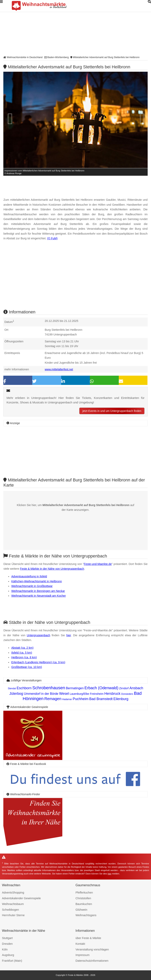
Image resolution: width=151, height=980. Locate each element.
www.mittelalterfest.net (59, 369)
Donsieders (127, 694)
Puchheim (81, 699)
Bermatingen (75, 688)
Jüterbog (16, 694)
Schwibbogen (10, 910)
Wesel (64, 694)
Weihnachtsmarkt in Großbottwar (32, 586)
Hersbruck (112, 694)
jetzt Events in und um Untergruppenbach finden (112, 411)
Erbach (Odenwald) (101, 688)
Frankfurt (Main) (12, 961)
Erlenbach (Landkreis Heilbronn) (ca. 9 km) (38, 662)
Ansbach (136, 688)
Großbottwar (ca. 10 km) (27, 667)
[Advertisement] (75, 278)
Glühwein (81, 910)
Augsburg (8, 955)
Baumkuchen (84, 904)
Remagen (53, 699)
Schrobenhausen (49, 688)
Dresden (7, 944)
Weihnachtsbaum (13, 904)
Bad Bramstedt (101, 699)
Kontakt (80, 944)
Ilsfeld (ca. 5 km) (22, 653)
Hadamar (67, 699)
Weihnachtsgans (86, 915)
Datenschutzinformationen (92, 961)
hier (69, 635)
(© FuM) (52, 238)
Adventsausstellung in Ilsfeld (29, 576)
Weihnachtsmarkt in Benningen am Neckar (38, 591)
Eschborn (24, 688)
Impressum (82, 955)
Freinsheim (97, 694)
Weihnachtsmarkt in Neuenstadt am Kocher (38, 596)
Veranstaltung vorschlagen (92, 949)
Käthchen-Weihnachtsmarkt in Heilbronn (36, 581)
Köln (5, 949)
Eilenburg (121, 699)
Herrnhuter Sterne (13, 915)
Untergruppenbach (38, 635)
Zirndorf (124, 688)
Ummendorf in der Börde (41, 694)
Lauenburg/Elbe (79, 694)
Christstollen (83, 898)
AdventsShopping (13, 893)
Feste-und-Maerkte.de (98, 564)
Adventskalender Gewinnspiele (21, 898)
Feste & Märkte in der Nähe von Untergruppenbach (52, 569)
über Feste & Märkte (88, 938)
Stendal (12, 688)
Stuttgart (7, 938)
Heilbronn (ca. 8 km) (24, 657)
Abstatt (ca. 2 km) (22, 648)
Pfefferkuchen (84, 893)
